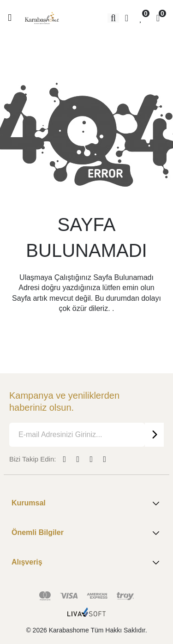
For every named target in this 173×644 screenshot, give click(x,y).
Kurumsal (86, 504)
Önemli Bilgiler (86, 533)
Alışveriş (86, 563)
